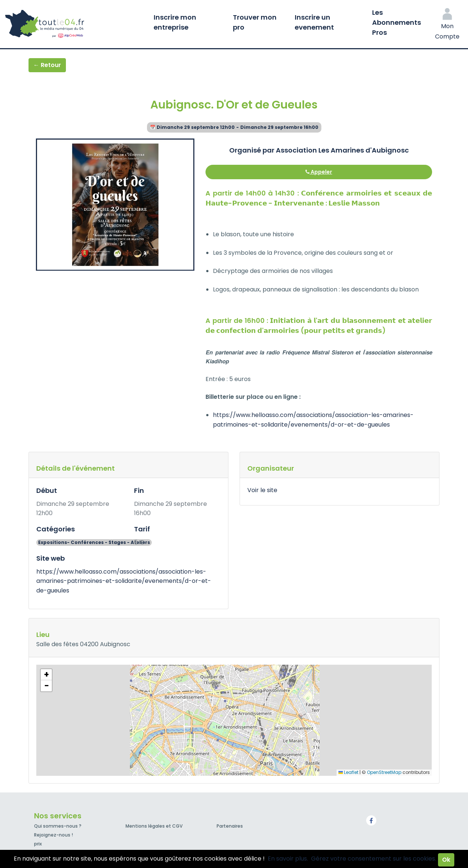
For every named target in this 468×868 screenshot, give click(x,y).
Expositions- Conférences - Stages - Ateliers (94, 542)
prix (38, 844)
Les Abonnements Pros (397, 22)
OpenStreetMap (384, 772)
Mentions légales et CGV (154, 826)
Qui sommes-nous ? (58, 826)
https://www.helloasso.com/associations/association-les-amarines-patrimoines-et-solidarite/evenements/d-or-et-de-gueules (124, 581)
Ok (446, 860)
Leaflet (348, 772)
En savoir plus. (288, 859)
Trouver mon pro (255, 22)
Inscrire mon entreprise (175, 22)
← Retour (47, 65)
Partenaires (230, 826)
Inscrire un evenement (314, 22)
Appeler (319, 172)
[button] (46, 675)
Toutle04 (74, 24)
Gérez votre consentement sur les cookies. (374, 859)
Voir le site (262, 490)
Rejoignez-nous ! (54, 835)
